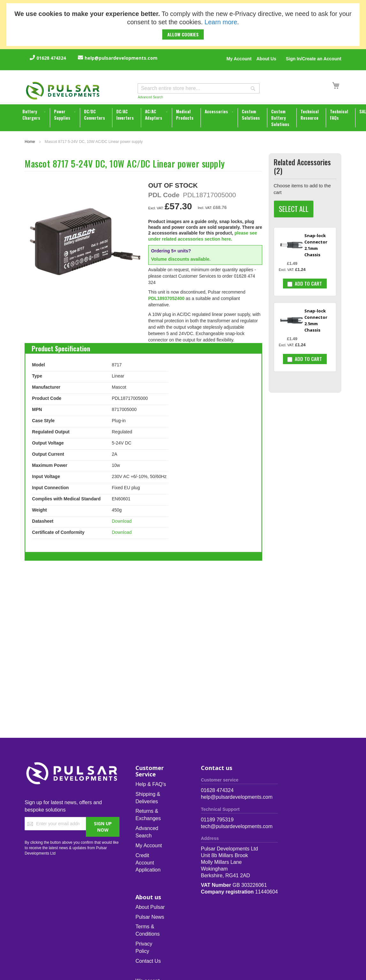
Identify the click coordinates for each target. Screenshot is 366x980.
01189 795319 (217, 820)
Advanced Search (150, 97)
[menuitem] (34, 115)
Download (122, 521)
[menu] (184, 118)
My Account (239, 59)
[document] (183, 25)
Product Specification (61, 347)
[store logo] (63, 91)
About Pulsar (150, 907)
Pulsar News (150, 917)
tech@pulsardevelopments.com (237, 826)
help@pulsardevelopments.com (121, 58)
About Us (266, 59)
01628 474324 (51, 58)
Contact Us (148, 961)
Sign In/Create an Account (314, 59)
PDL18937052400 (166, 298)
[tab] (61, 347)
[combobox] (199, 88)
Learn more (221, 22)
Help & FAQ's (151, 784)
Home (30, 142)
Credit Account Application (148, 863)
